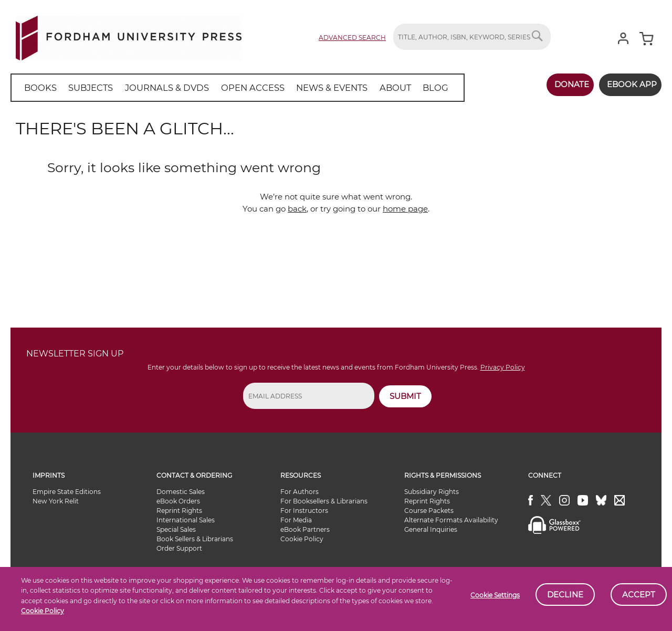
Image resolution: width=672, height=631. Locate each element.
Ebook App (629, 84)
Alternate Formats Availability (451, 520)
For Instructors (304, 511)
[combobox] (472, 37)
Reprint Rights (179, 511)
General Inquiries (431, 529)
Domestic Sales (181, 492)
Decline (565, 595)
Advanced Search (352, 38)
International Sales (186, 520)
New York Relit (56, 501)
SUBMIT (405, 396)
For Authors (300, 492)
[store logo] (129, 36)
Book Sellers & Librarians (195, 539)
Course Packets (429, 511)
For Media (296, 520)
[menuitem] (39, 88)
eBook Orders (178, 501)
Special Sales (176, 529)
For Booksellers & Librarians (324, 501)
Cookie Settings (495, 595)
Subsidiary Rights (432, 492)
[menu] (230, 88)
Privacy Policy (503, 367)
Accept (639, 595)
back (297, 209)
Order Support (179, 548)
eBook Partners (305, 529)
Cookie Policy (43, 611)
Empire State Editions (67, 492)
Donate (565, 84)
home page (405, 209)
